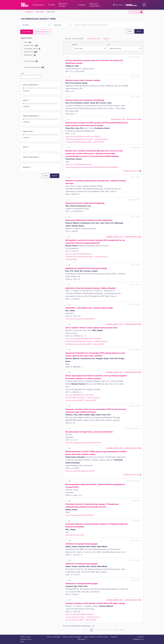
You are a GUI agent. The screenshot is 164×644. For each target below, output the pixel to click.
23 (70, 560)
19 (69, 481)
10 (69, 265)
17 (69, 429)
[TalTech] (24, 5)
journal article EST (114, 237)
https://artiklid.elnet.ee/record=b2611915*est (80, 319)
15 (69, 372)
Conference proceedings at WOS (78, 142)
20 (70, 501)
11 (69, 285)
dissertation (30, 55)
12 (69, 305)
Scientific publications (34, 67)
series (26, 147)
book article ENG (134, 119)
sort (109, 44)
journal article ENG (133, 237)
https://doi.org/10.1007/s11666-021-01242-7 (80, 614)
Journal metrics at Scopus (75, 398)
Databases (29, 12)
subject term (29, 131)
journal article (31, 46)
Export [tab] (106, 39)
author (26, 100)
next (121, 630)
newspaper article (32, 49)
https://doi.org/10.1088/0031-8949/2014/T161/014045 (83, 339)
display (75, 44)
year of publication (31, 85)
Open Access (31, 61)
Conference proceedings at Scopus (79, 139)
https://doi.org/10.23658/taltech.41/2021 (79, 165)
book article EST (118, 119)
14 (69, 350)
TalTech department (32, 116)
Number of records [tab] (74, 39)
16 (69, 406)
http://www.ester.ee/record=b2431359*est (79, 515)
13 (69, 324)
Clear (130, 31)
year (22, 73)
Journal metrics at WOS (74, 400)
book (28, 42)
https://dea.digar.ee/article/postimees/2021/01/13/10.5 (83, 443)
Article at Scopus (101, 139)
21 (69, 521)
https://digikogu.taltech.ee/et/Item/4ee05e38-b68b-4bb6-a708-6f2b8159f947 (92, 167)
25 (70, 600)
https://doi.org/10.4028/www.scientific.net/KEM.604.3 (83, 136)
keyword (27, 167)
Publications (40, 12)
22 (70, 541)
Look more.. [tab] (93, 39)
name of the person (32, 157)
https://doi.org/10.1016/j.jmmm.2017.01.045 (79, 395)
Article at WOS (98, 142)
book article (31, 52)
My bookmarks (136, 12)
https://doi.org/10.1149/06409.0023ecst (79, 254)
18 (69, 448)
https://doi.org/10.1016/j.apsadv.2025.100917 (80, 471)
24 (70, 580)
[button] (144, 5)
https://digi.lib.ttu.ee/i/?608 (75, 535)
